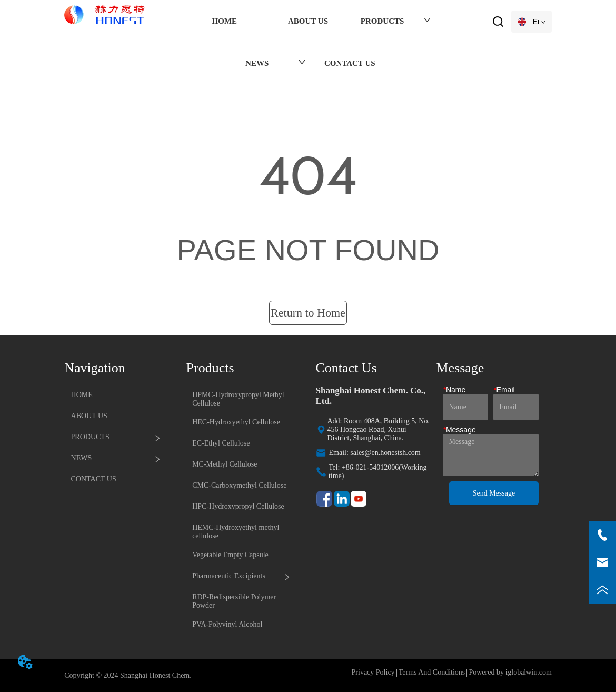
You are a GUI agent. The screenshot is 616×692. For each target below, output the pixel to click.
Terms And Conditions (432, 672)
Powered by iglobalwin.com (510, 672)
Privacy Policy (373, 672)
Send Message (494, 493)
